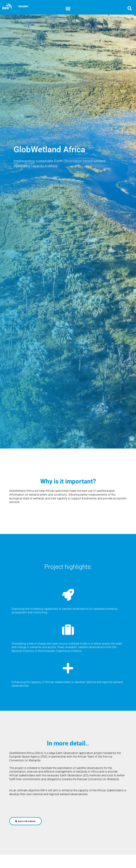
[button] (68, 8)
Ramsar (108, 757)
